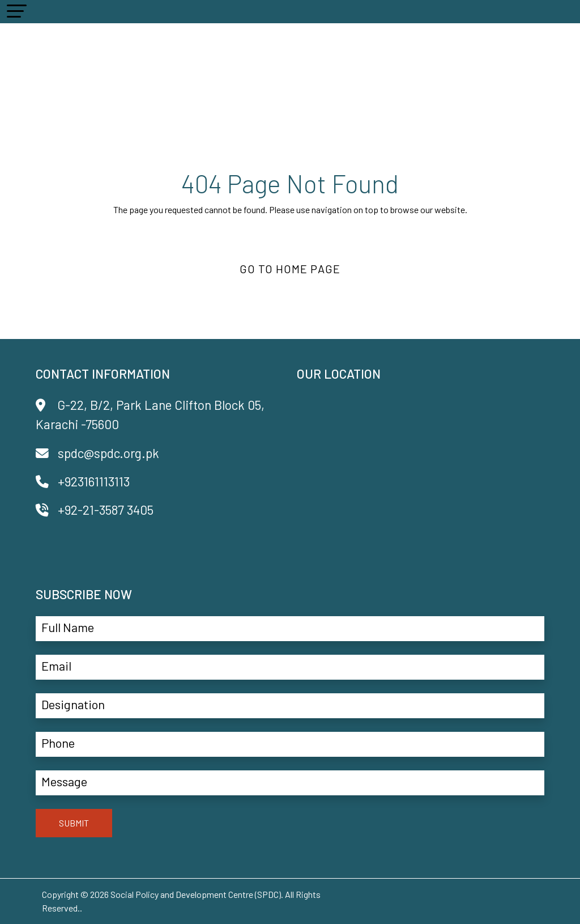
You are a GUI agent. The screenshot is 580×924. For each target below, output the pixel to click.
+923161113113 (83, 481)
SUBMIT (74, 823)
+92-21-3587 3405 (95, 510)
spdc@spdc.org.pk (97, 453)
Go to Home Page (290, 269)
